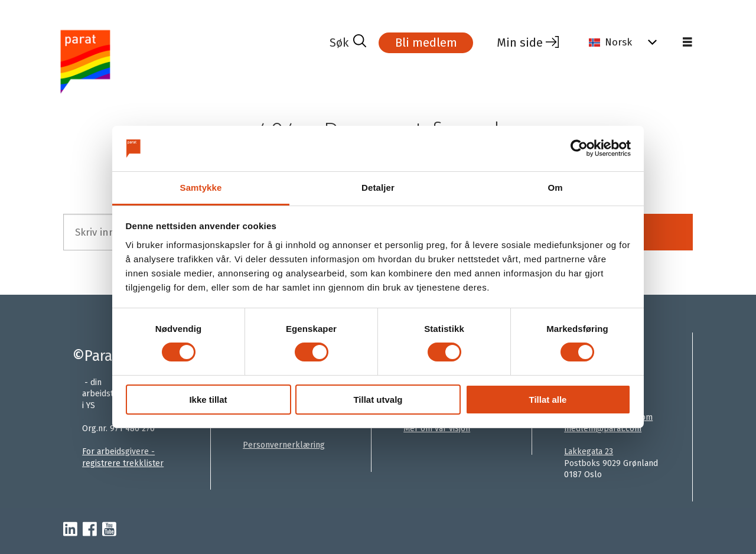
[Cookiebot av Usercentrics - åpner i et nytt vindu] (579, 148)
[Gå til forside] (192, 61)
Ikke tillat (208, 400)
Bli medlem (426, 43)
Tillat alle (548, 400)
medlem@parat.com (603, 428)
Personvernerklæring (284, 445)
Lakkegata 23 (589, 452)
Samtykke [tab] (201, 188)
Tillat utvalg (378, 400)
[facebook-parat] (90, 530)
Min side (520, 43)
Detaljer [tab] (378, 188)
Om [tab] (555, 188)
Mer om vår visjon (437, 428)
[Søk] (348, 43)
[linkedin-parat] (70, 530)
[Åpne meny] (687, 43)
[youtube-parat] (109, 530)
